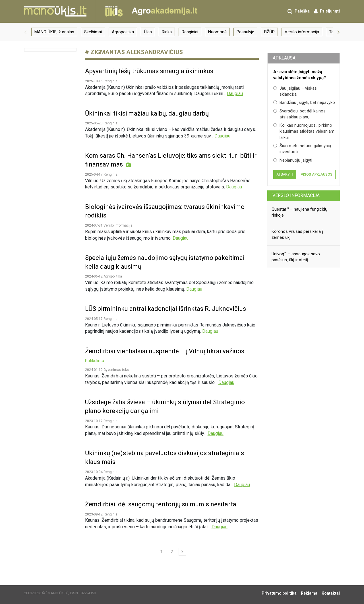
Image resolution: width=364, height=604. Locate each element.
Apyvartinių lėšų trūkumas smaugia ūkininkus (149, 71)
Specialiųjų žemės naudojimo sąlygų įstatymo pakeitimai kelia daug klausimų (165, 262)
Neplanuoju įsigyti (293, 160)
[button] (25, 32)
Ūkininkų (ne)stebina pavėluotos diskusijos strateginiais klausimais (165, 457)
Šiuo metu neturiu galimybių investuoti (302, 149)
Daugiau (235, 94)
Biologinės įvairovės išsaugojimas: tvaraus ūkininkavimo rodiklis (165, 211)
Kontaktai (331, 593)
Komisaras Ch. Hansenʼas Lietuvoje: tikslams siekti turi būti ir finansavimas (171, 160)
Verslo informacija (296, 195)
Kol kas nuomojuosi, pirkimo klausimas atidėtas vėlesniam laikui (304, 131)
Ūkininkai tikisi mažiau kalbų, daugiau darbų (147, 113)
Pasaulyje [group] (245, 32)
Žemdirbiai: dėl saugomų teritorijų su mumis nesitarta (161, 504)
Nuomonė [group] (217, 32)
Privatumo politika (279, 593)
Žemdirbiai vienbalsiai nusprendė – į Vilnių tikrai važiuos (165, 356)
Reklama (309, 593)
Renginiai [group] (190, 32)
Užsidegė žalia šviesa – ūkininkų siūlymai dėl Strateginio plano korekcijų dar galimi (165, 406)
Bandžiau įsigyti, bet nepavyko (304, 102)
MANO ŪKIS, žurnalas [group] (54, 32)
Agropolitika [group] (123, 32)
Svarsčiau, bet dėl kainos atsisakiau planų (299, 114)
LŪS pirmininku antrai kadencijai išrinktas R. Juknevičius (166, 309)
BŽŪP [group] (269, 32)
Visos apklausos (317, 174)
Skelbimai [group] (93, 32)
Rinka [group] (167, 32)
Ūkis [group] (148, 32)
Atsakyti (285, 174)
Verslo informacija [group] (302, 32)
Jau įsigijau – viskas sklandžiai (295, 91)
